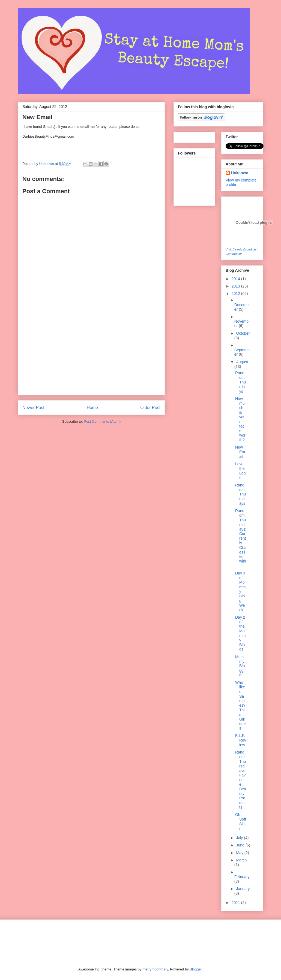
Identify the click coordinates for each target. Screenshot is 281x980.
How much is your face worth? (240, 419)
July (240, 838)
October (243, 333)
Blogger (196, 969)
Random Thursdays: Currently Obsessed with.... (241, 538)
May (240, 853)
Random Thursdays (240, 494)
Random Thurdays (240, 382)
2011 (236, 903)
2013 (236, 286)
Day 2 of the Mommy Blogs (240, 633)
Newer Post (33, 408)
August (242, 362)
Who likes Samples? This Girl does (240, 705)
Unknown (47, 164)
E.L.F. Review (241, 740)
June (241, 845)
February (242, 877)
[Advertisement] (91, 356)
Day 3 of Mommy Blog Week (240, 591)
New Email (240, 452)
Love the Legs (240, 471)
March (241, 860)
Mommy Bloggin (240, 666)
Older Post (150, 408)
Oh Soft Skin (241, 821)
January (243, 889)
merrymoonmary (155, 969)
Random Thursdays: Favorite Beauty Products (241, 780)
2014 (236, 279)
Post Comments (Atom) (102, 421)
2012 (236, 294)
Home (92, 408)
